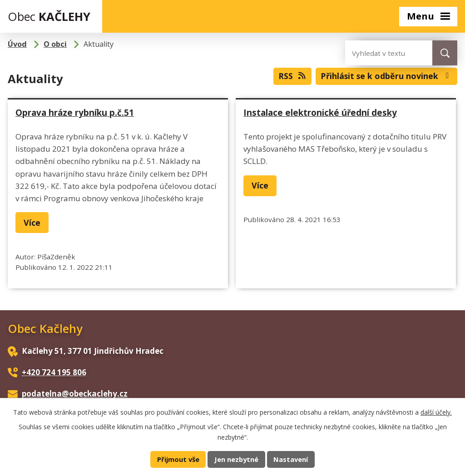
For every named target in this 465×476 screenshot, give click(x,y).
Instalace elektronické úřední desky (320, 112)
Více (32, 223)
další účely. (436, 412)
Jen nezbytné (236, 459)
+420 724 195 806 (54, 372)
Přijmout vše (178, 459)
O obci (55, 44)
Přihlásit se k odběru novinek (386, 76)
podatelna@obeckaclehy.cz (75, 394)
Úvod (17, 44)
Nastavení (291, 459)
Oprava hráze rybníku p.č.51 (75, 112)
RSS (293, 76)
